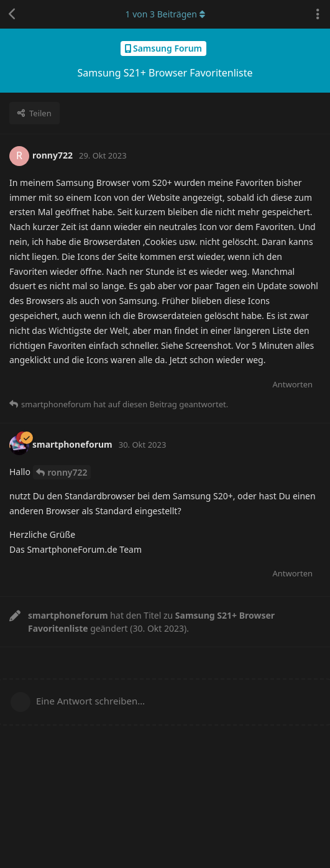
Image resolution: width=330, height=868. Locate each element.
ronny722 (68, 472)
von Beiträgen (165, 14)
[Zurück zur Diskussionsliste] (12, 14)
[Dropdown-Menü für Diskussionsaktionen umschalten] (318, 14)
